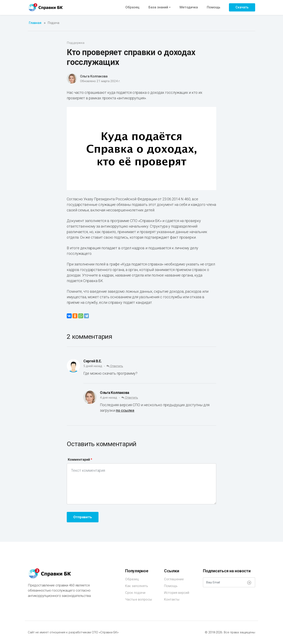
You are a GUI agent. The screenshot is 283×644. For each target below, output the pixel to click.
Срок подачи (135, 593)
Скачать (242, 7)
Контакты (172, 599)
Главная (35, 23)
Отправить (83, 517)
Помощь (214, 7)
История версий (177, 593)
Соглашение (174, 579)
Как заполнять (137, 586)
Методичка (189, 7)
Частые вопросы (139, 599)
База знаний (158, 7)
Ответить (115, 366)
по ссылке (125, 410)
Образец (132, 7)
